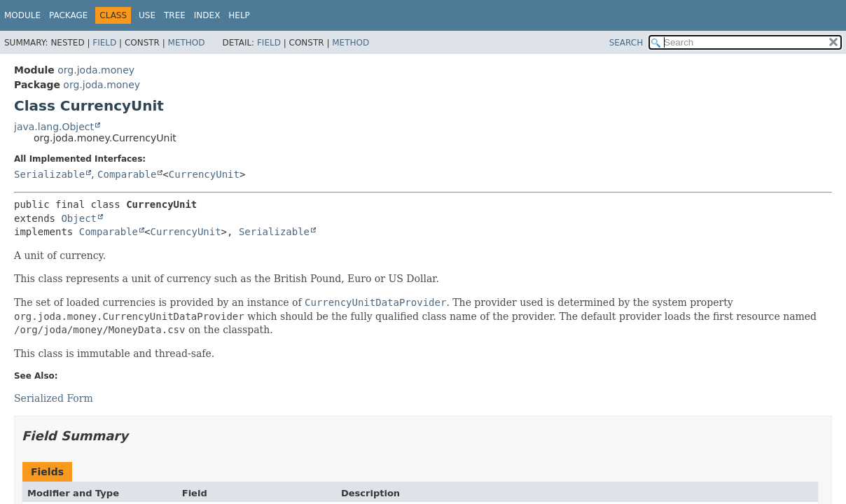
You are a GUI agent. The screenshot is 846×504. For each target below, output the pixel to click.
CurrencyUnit (204, 174)
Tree (175, 15)
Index (207, 15)
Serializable (49, 174)
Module (22, 15)
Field (104, 43)
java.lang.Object (54, 127)
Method (187, 43)
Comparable (127, 174)
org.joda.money (96, 70)
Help (239, 15)
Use (147, 15)
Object (79, 218)
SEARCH (626, 43)
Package (68, 15)
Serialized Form (54, 398)
